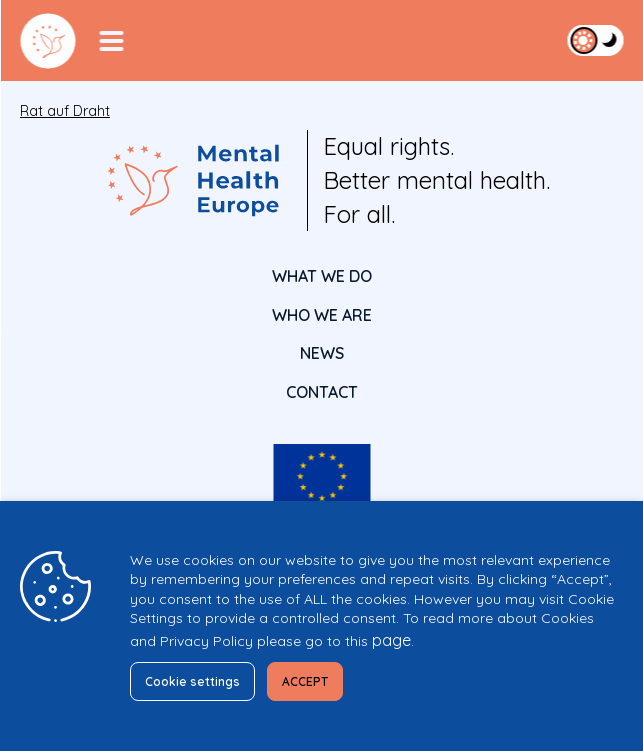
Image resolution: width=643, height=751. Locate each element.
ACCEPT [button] (305, 681)
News (322, 353)
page (391, 640)
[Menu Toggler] (111, 41)
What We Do (322, 276)
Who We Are (322, 315)
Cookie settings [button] (192, 681)
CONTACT (322, 392)
